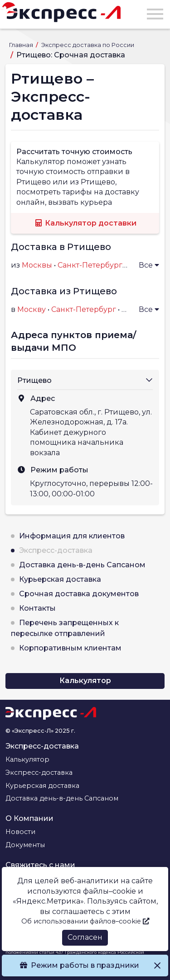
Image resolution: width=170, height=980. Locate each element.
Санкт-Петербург (84, 309)
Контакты (37, 608)
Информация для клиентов (72, 536)
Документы (25, 845)
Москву (32, 309)
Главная (22, 45)
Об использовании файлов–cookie (85, 921)
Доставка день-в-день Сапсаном (82, 565)
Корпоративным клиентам (70, 648)
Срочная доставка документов (79, 594)
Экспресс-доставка (56, 550)
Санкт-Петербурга (92, 265)
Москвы (37, 265)
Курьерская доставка (60, 579)
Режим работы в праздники (85, 965)
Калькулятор (85, 681)
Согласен (85, 937)
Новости (20, 832)
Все (149, 265)
